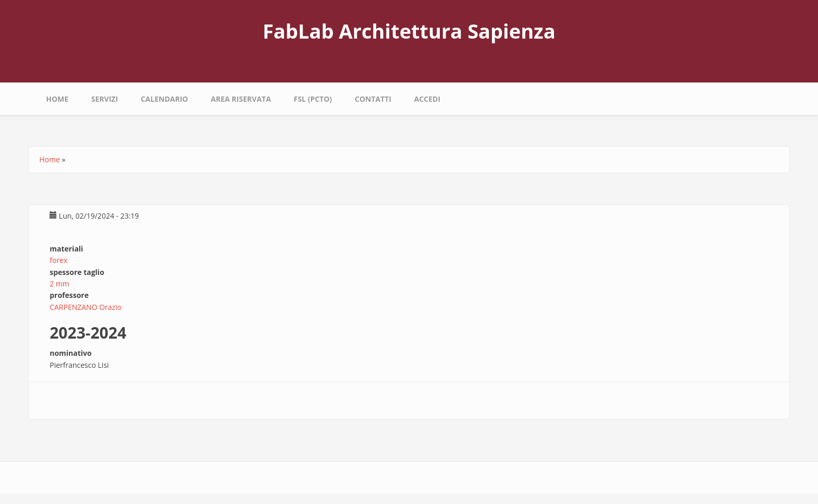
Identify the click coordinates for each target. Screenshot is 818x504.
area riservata (241, 99)
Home (57, 99)
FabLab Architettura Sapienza (409, 31)
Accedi (427, 99)
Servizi (105, 99)
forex (58, 260)
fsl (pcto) (313, 99)
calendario (165, 99)
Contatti (373, 99)
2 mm (59, 284)
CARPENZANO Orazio (86, 307)
